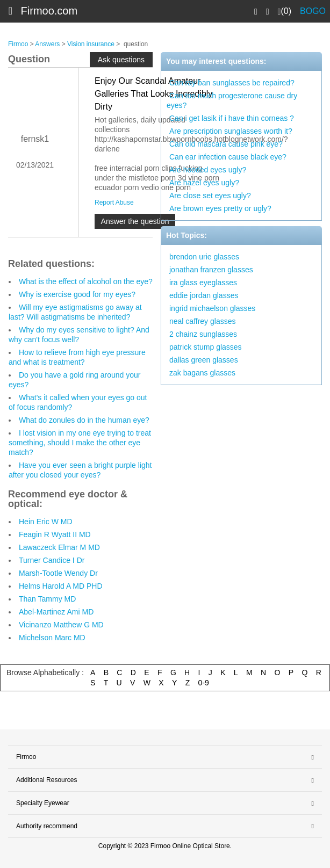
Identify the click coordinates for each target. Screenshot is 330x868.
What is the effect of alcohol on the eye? (86, 281)
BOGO (313, 11)
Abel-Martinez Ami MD (56, 612)
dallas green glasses (204, 360)
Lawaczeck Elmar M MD (59, 547)
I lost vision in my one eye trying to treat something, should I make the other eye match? (80, 443)
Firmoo (18, 44)
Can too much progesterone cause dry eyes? (232, 100)
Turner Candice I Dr (52, 560)
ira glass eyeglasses (203, 283)
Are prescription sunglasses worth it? (231, 131)
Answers (47, 44)
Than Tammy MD (47, 599)
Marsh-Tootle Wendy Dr (58, 573)
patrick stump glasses (206, 347)
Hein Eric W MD (46, 522)
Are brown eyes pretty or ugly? (220, 208)
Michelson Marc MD (52, 638)
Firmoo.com (49, 11)
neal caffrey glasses (202, 321)
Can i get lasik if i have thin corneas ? (232, 118)
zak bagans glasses (202, 373)
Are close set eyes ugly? (210, 196)
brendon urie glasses (204, 257)
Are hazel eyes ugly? (204, 183)
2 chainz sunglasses (203, 334)
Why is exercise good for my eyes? (77, 294)
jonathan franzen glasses (211, 270)
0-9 (204, 683)
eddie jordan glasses (204, 295)
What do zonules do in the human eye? (84, 420)
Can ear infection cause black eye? (228, 157)
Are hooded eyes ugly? (208, 170)
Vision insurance (91, 44)
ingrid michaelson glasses (212, 308)
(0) (285, 11)
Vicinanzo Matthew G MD (61, 625)
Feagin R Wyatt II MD (55, 534)
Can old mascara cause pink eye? (226, 144)
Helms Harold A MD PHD (61, 586)
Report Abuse (114, 202)
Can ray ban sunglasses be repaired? (232, 83)
